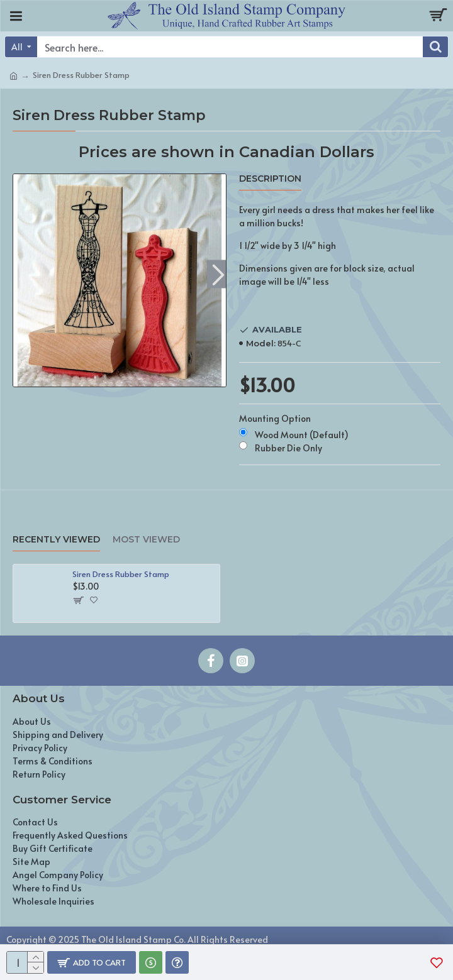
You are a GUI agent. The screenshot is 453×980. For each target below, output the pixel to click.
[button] (218, 274)
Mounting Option (275, 418)
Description (270, 179)
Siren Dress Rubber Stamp (121, 574)
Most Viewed (146, 540)
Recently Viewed (56, 540)
